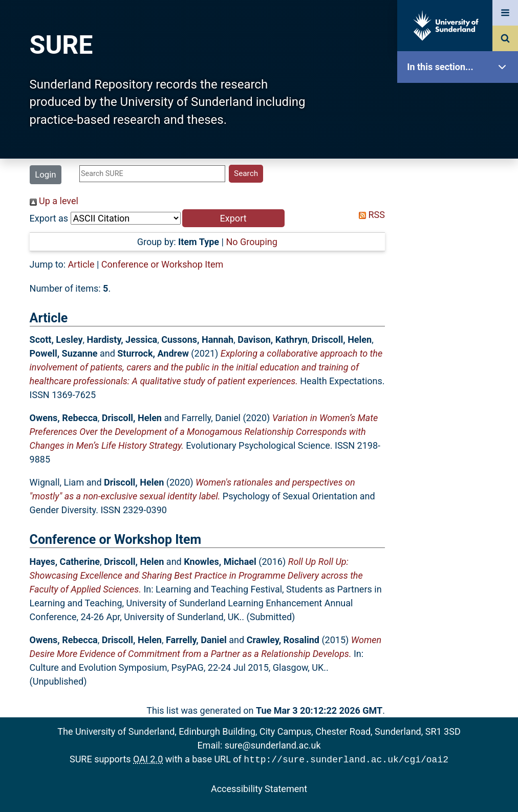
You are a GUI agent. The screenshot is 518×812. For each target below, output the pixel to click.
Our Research (460, 132)
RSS (370, 215)
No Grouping (251, 242)
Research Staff (460, 326)
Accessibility (460, 391)
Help (460, 359)
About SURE (460, 164)
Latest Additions (460, 261)
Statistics (460, 294)
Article (81, 264)
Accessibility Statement (259, 788)
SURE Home (460, 100)
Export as (49, 218)
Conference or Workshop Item (163, 264)
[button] (233, 218)
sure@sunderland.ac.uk (273, 745)
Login (45, 174)
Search (460, 229)
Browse (460, 197)
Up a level (54, 201)
